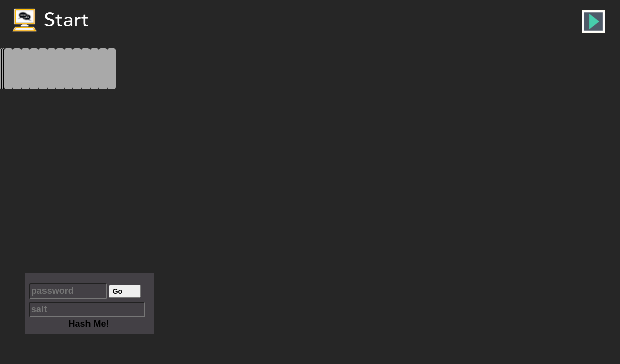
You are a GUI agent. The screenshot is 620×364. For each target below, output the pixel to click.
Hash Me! (88, 324)
